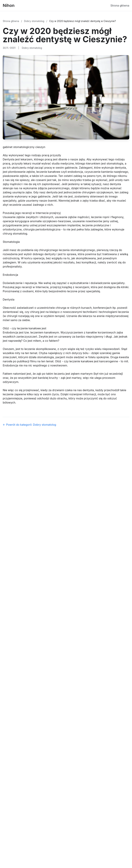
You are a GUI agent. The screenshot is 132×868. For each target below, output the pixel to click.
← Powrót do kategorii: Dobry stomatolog (29, 425)
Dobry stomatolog (35, 21)
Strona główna (120, 5)
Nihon (9, 5)
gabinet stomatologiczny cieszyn (24, 147)
